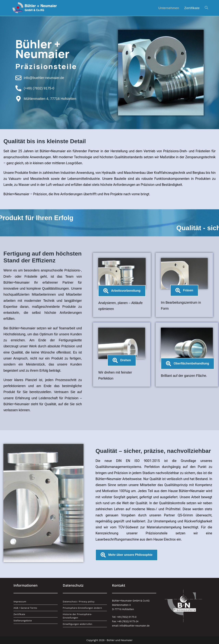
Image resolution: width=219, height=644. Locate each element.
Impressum (20, 602)
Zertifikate (19, 614)
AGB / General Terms (25, 608)
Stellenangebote (23, 621)
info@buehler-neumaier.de (134, 626)
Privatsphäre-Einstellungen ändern (82, 608)
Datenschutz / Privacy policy (79, 602)
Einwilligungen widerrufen (78, 624)
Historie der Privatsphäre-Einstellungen (77, 616)
